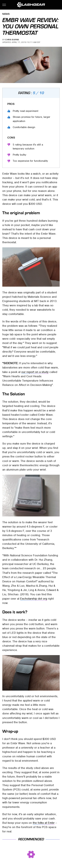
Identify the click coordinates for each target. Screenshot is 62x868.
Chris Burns (12, 40)
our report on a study (35, 372)
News (6, 14)
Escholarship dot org (34, 599)
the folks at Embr (44, 823)
